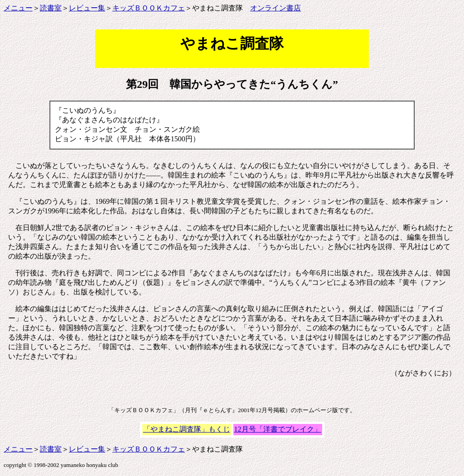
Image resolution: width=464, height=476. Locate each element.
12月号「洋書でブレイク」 (278, 429)
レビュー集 (87, 8)
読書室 (51, 8)
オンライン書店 (275, 8)
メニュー (18, 8)
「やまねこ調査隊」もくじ (187, 429)
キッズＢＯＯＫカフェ (149, 8)
